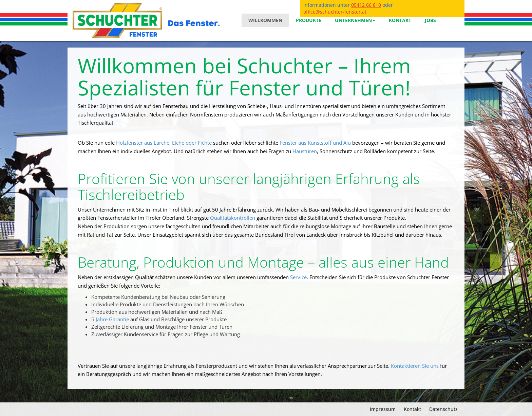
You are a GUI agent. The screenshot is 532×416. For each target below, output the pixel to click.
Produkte (309, 20)
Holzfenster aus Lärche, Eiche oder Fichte (164, 143)
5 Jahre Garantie (110, 319)
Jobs (430, 20)
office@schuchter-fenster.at (335, 12)
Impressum (383, 409)
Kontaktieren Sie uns (415, 366)
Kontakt (400, 20)
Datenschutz (443, 409)
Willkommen (265, 20)
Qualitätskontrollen (233, 218)
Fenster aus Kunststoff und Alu (315, 143)
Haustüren (305, 151)
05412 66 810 (366, 5)
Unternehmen (355, 20)
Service (298, 277)
